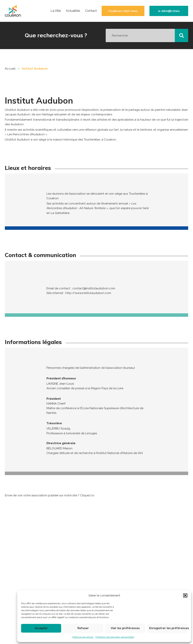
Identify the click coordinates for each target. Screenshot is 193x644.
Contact (91, 11)
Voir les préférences (125, 628)
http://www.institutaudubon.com (88, 293)
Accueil (10, 69)
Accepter (41, 628)
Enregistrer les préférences (168, 628)
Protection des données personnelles (115, 637)
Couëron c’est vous (123, 11)
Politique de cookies (83, 637)
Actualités (73, 11)
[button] (185, 595)
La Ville (56, 11)
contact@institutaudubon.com (94, 288)
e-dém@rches (169, 11)
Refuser (83, 628)
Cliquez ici (87, 495)
